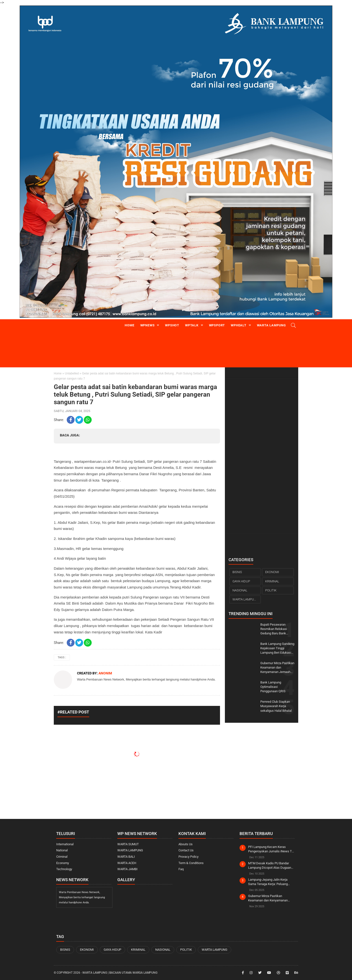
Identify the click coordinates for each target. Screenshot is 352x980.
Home (129, 325)
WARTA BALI (126, 857)
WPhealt (239, 325)
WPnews (148, 325)
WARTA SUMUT (128, 844)
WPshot (172, 325)
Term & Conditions (191, 863)
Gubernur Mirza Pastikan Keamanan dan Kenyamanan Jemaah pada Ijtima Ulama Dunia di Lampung (277, 668)
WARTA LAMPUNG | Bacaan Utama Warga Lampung (120, 973)
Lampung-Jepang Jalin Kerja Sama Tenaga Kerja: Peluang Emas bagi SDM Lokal (268, 882)
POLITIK (271, 590)
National (62, 850)
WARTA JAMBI (127, 869)
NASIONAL (240, 590)
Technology (64, 869)
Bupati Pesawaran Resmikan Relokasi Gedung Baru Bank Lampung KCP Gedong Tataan (276, 629)
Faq (181, 869)
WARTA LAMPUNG (245, 599)
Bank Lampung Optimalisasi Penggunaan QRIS (273, 687)
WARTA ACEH (127, 863)
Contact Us (186, 850)
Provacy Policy (188, 857)
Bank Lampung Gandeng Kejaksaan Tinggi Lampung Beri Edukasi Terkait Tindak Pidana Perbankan (277, 649)
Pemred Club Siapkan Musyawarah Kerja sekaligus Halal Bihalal (276, 706)
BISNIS (237, 572)
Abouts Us (186, 844)
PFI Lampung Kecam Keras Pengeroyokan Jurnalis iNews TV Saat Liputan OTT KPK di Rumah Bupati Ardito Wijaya (271, 849)
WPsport (217, 325)
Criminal (62, 857)
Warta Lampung (271, 325)
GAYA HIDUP (241, 581)
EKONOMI (272, 572)
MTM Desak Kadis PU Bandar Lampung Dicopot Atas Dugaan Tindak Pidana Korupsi (270, 866)
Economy (63, 863)
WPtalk (192, 325)
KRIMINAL (272, 581)
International (65, 844)
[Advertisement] (262, 455)
